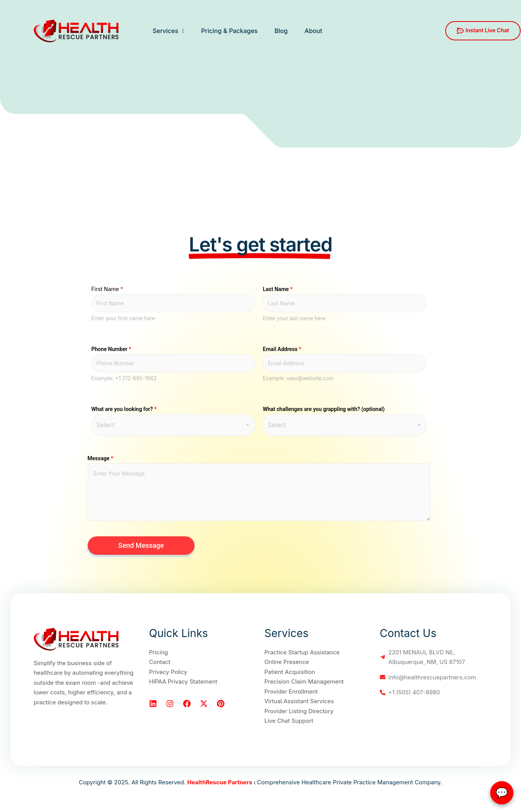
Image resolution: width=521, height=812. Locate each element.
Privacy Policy (168, 672)
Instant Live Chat (483, 30)
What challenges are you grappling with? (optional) (324, 409)
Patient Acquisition (290, 672)
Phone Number (112, 349)
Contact (160, 662)
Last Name (277, 289)
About (313, 31)
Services (168, 31)
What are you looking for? (124, 409)
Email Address (282, 349)
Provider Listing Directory (299, 711)
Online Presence (287, 662)
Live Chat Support (289, 721)
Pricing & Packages (229, 31)
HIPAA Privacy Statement (183, 681)
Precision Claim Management (304, 681)
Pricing (159, 652)
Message (101, 458)
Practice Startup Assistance (302, 652)
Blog (281, 31)
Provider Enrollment (291, 691)
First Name (107, 289)
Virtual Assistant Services (299, 701)
